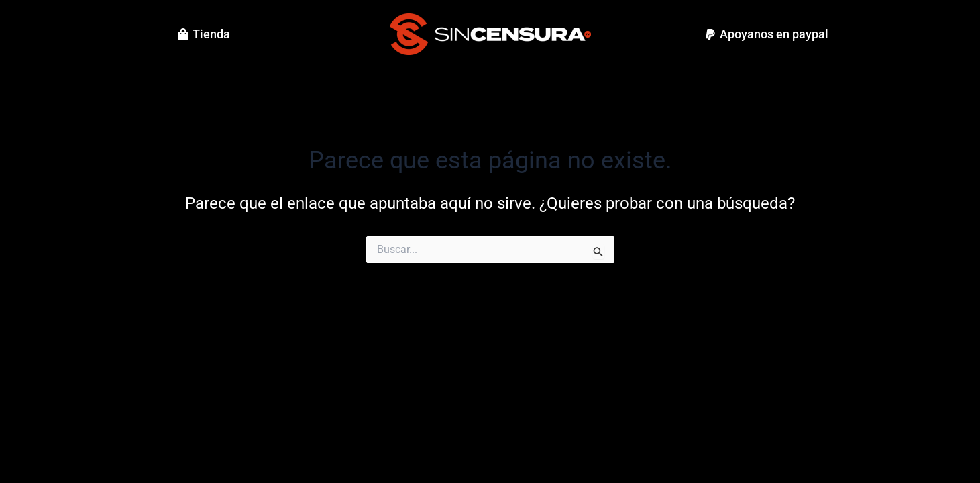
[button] (766, 34)
